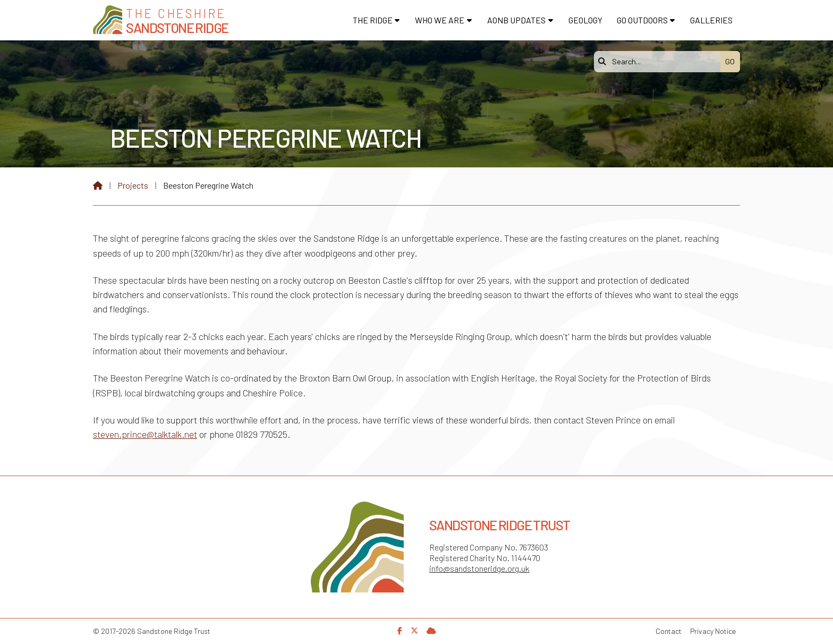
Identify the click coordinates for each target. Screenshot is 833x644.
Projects (133, 185)
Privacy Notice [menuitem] (713, 631)
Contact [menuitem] (669, 631)
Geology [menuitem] (585, 20)
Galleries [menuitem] (711, 20)
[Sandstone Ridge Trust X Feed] (414, 630)
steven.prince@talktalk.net (145, 434)
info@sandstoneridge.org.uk (479, 568)
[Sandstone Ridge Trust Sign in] (431, 630)
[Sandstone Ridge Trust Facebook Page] (400, 630)
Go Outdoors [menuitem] (642, 20)
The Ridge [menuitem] (373, 20)
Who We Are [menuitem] (440, 20)
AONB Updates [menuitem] (516, 20)
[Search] (660, 62)
